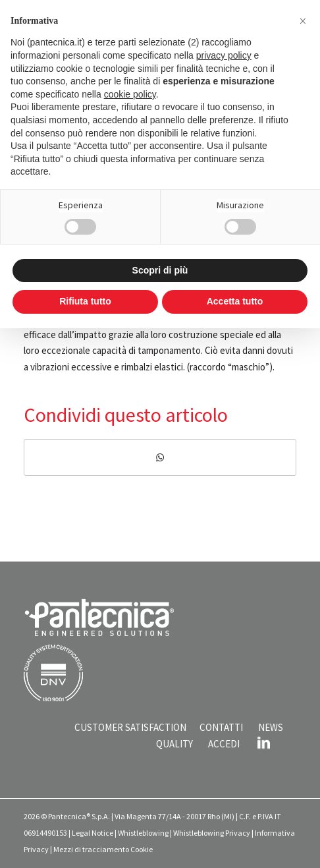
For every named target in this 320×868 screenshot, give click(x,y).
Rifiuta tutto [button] (85, 301)
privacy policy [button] (224, 55)
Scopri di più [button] (160, 270)
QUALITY (174, 744)
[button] (303, 21)
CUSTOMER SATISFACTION (130, 727)
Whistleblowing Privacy (212, 833)
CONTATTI (221, 727)
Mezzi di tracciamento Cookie (103, 849)
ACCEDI (224, 744)
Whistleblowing (143, 833)
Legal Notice (93, 833)
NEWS (271, 727)
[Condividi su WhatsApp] (160, 458)
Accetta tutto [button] (235, 301)
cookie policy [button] (130, 94)
